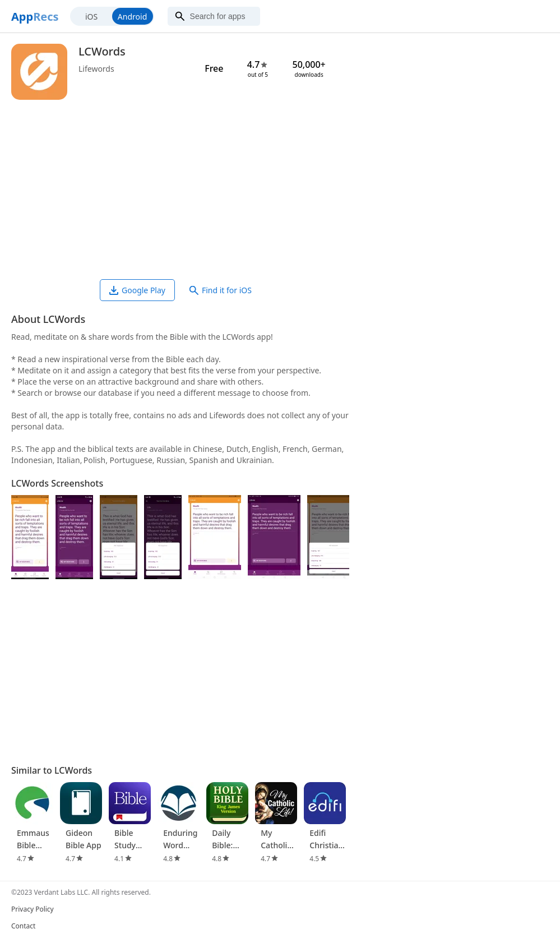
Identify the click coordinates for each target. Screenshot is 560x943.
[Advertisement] (180, 189)
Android (132, 17)
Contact (23, 926)
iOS (91, 17)
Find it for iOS (221, 290)
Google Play (137, 290)
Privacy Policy (33, 909)
